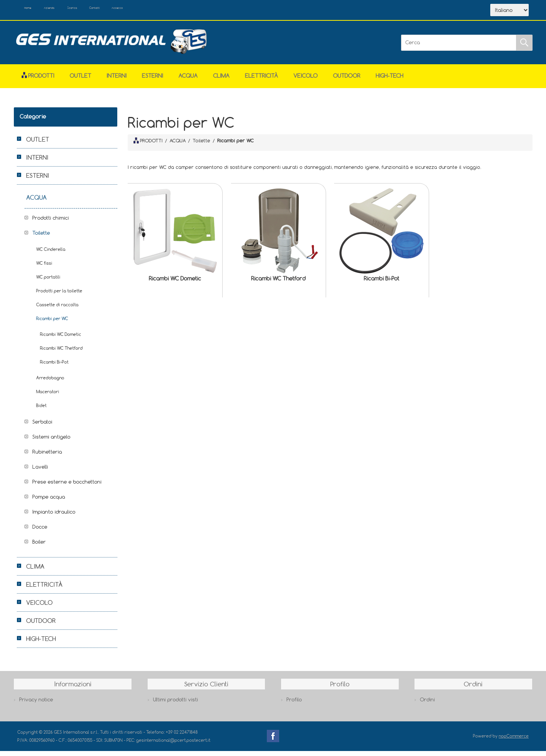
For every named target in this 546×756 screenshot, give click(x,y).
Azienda (70, 11)
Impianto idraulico (54, 517)
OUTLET (80, 81)
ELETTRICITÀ (261, 81)
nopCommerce (514, 741)
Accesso (176, 11)
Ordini (427, 704)
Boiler (39, 547)
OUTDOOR (347, 81)
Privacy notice (36, 704)
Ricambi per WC (52, 323)
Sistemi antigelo (51, 442)
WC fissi (44, 268)
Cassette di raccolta (57, 310)
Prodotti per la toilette (59, 296)
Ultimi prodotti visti (176, 704)
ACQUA (188, 81)
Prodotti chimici (51, 223)
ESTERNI (152, 81)
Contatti (142, 11)
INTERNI (117, 81)
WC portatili (48, 282)
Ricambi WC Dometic (175, 283)
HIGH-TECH (390, 81)
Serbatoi (42, 427)
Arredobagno (50, 383)
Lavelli (40, 472)
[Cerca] (459, 48)
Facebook (273, 741)
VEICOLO (305, 81)
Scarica (106, 11)
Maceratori (48, 396)
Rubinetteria (47, 457)
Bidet (41, 410)
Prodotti (38, 81)
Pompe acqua (49, 502)
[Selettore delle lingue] (509, 13)
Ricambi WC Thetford (278, 283)
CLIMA (221, 81)
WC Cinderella (51, 254)
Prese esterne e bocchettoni (67, 487)
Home (36, 11)
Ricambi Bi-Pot (381, 283)
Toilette (41, 238)
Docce (40, 532)
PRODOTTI (148, 145)
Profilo (294, 704)
